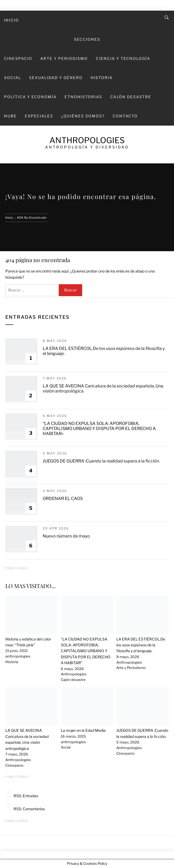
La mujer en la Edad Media (83, 730)
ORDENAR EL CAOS (63, 499)
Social (13, 78)
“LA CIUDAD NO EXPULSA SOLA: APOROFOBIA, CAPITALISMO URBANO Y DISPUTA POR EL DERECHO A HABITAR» (99, 429)
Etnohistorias (83, 97)
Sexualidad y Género (56, 78)
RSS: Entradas (22, 796)
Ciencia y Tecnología (123, 58)
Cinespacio (18, 58)
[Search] (167, 18)
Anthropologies (87, 140)
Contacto (125, 116)
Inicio (11, 20)
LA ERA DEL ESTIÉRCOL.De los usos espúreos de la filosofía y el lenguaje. (141, 645)
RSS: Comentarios (25, 809)
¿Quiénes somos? (83, 116)
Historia (102, 78)
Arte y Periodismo (64, 58)
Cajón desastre (131, 97)
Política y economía (30, 97)
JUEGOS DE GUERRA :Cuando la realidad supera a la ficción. (101, 461)
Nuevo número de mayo (66, 536)
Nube (10, 116)
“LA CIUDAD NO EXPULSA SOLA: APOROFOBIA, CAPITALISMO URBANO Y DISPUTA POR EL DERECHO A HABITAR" (86, 651)
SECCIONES (87, 39)
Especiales (39, 116)
